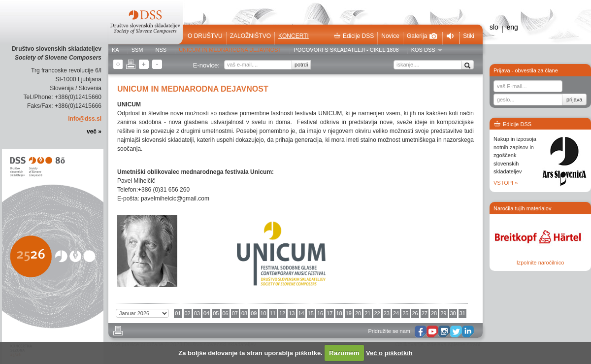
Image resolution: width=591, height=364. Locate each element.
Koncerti (294, 36)
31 (462, 313)
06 (226, 313)
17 (329, 313)
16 (320, 313)
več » (94, 132)
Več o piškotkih (389, 353)
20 (358, 313)
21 (367, 313)
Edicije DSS (354, 36)
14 (301, 313)
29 (443, 313)
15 (311, 313)
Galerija (422, 36)
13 (292, 313)
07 (235, 313)
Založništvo (250, 36)
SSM (137, 50)
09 (254, 313)
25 (405, 313)
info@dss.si (85, 119)
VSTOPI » (506, 183)
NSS (161, 50)
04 (206, 313)
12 (282, 313)
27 (425, 313)
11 (273, 313)
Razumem (344, 353)
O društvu (205, 36)
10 (263, 313)
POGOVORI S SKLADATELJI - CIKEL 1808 (346, 50)
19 (349, 313)
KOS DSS (423, 50)
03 (197, 313)
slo (494, 27)
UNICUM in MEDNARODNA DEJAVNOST (230, 50)
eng (512, 27)
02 (188, 313)
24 (396, 313)
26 (415, 313)
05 (216, 313)
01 (178, 313)
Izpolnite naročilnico (541, 263)
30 (453, 313)
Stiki (469, 36)
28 (434, 313)
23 (387, 313)
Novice (390, 36)
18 (339, 313)
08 (244, 313)
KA (115, 50)
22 (377, 313)
